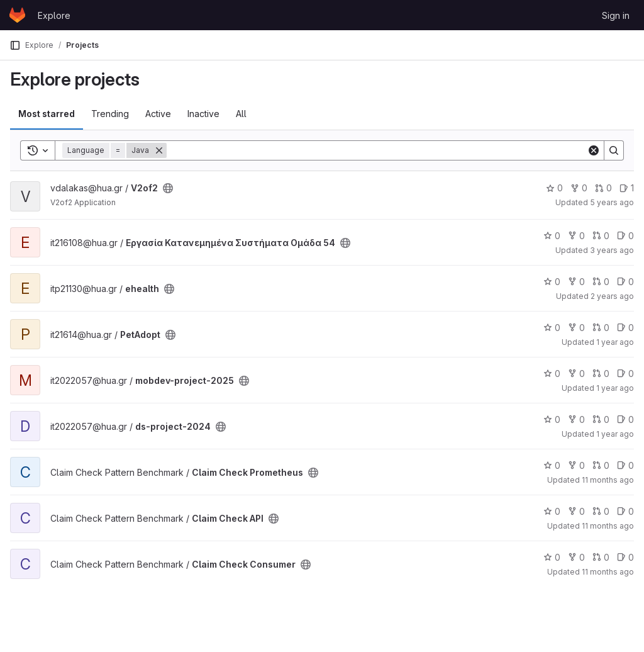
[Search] (377, 150)
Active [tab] (158, 114)
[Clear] (594, 150)
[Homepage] (17, 15)
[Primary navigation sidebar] (15, 45)
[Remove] (159, 150)
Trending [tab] (110, 114)
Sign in (616, 15)
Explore (54, 15)
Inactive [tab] (203, 114)
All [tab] (241, 114)
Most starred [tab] (47, 114)
